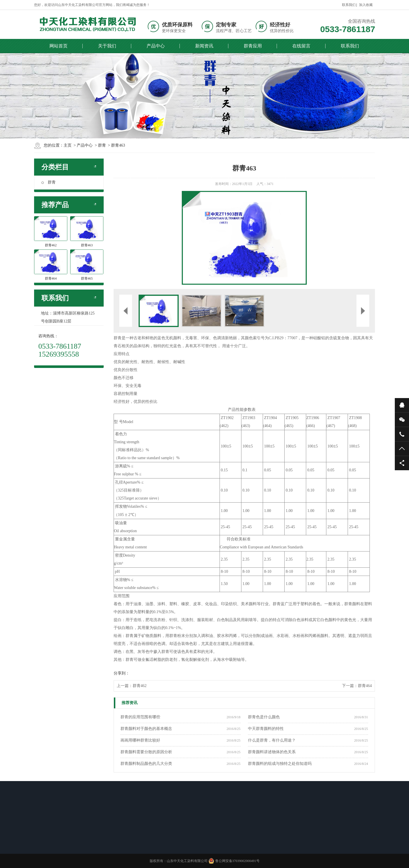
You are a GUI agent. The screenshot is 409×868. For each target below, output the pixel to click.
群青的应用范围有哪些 (140, 717)
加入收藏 (366, 5)
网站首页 (59, 46)
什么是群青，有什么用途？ (272, 740)
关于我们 (107, 46)
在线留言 (301, 46)
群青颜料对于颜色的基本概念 (146, 729)
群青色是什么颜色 (264, 717)
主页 (68, 145)
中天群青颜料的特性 (266, 729)
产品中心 (156, 46)
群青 (49, 182)
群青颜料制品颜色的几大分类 (146, 764)
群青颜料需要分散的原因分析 (146, 752)
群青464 (365, 686)
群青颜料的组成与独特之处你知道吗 (280, 764)
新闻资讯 (204, 46)
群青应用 (253, 46)
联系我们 (349, 5)
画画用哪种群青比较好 (140, 740)
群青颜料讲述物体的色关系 (272, 752)
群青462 (140, 686)
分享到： (122, 673)
